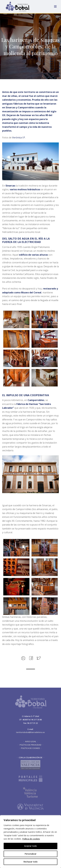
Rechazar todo (30, 862)
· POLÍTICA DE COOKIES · (30, 748)
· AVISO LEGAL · (31, 741)
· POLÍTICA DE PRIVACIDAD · (30, 745)
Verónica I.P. (19, 137)
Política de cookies (31, 839)
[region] (30, 842)
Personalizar (30, 854)
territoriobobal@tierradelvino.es (30, 732)
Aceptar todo (30, 846)
